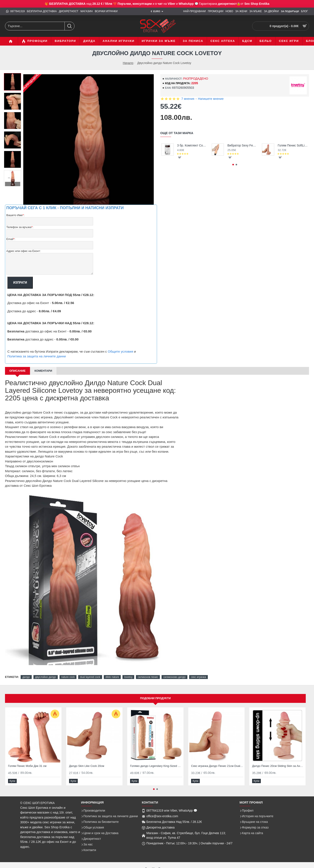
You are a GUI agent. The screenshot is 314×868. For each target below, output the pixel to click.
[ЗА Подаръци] (290, 12)
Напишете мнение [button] (211, 99)
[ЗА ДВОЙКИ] (271, 11)
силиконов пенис (148, 677)
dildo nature (112, 677)
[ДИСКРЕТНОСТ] (69, 11)
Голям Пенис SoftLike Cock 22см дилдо (293, 145)
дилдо (26, 677)
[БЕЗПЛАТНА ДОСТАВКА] (42, 11)
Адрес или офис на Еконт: (23, 251)
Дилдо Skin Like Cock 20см (87, 766)
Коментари (43, 371)
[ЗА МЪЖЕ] (255, 11)
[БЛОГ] (304, 11)
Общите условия (120, 351)
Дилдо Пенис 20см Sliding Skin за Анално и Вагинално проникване (278, 766)
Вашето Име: (15, 215)
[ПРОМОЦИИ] (216, 11)
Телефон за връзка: (20, 227)
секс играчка (198, 677)
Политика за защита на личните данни (37, 356)
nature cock (68, 677)
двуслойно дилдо (46, 677)
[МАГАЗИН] (87, 11)
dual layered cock (90, 677)
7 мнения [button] (188, 99)
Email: (11, 239)
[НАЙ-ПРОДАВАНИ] (195, 11)
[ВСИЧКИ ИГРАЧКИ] (106, 11)
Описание (17, 371)
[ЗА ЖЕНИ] (241, 11)
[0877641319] (15, 11)
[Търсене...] (69, 26)
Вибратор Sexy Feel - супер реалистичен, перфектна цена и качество (242, 145)
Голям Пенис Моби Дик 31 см (27, 766)
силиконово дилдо (174, 677)
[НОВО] (229, 11)
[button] (13, 184)
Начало (128, 63)
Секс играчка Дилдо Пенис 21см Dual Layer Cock (217, 766)
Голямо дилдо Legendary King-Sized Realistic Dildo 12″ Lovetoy (156, 766)
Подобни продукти (155, 698)
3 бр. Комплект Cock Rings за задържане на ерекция (192, 145)
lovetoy (128, 677)
